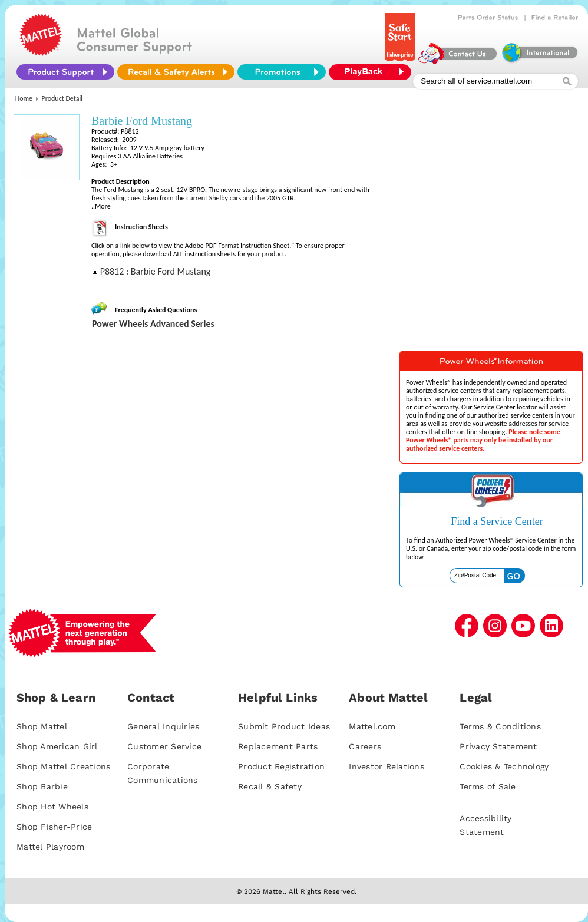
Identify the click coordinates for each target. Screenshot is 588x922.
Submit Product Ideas (284, 726)
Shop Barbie (42, 786)
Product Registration (281, 766)
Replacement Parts (278, 746)
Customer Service (164, 746)
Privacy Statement (498, 746)
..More (101, 206)
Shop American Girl (57, 746)
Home (24, 98)
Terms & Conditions (500, 726)
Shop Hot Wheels (52, 807)
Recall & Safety (270, 786)
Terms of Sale (488, 786)
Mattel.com (372, 726)
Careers (365, 746)
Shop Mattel (42, 726)
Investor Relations (387, 766)
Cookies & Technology (504, 766)
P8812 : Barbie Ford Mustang (156, 271)
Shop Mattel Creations (63, 766)
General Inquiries (163, 726)
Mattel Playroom (50, 847)
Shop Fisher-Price (54, 827)
